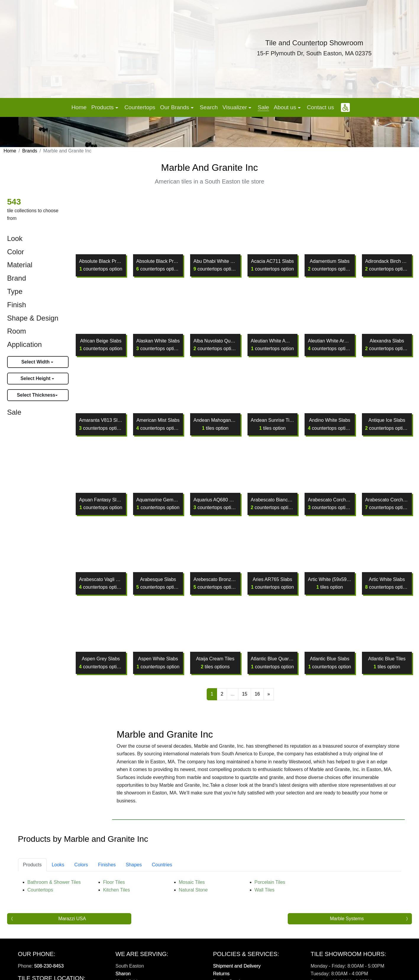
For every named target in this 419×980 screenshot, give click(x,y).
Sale (263, 107)
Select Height (36, 378)
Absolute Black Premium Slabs (158, 265)
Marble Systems (347, 930)
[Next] (269, 694)
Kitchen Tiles (117, 901)
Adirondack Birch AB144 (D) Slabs (387, 265)
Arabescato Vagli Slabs (101, 583)
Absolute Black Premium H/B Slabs (101, 265)
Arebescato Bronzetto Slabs (215, 583)
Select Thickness (36, 395)
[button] (345, 107)
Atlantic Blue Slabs (330, 663)
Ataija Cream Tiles (215, 663)
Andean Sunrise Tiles (272, 424)
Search (209, 107)
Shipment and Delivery (237, 977)
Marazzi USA (72, 930)
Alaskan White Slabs (158, 345)
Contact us (321, 107)
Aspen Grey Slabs (101, 663)
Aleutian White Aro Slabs (330, 345)
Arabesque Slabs (158, 583)
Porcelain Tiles (270, 894)
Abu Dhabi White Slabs (215, 265)
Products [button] (103, 107)
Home (79, 107)
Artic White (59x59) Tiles (330, 583)
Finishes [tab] (107, 876)
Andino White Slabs (330, 424)
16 (257, 694)
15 (245, 694)
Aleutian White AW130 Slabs (272, 345)
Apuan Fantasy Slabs (101, 504)
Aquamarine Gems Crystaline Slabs (158, 504)
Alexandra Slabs (387, 345)
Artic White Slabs (387, 583)
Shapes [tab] (134, 876)
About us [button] (286, 107)
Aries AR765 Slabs (272, 583)
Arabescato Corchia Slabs (387, 504)
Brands (30, 151)
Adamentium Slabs (330, 265)
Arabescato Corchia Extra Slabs (330, 504)
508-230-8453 (49, 977)
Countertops (140, 107)
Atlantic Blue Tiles (387, 663)
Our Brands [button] (175, 107)
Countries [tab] (162, 876)
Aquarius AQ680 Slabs (215, 504)
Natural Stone (193, 901)
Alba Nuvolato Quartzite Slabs (215, 345)
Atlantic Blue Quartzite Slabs (272, 663)
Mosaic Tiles (192, 894)
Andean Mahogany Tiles (215, 424)
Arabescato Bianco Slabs (272, 504)
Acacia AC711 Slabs (272, 265)
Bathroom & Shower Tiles (54, 894)
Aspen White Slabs (158, 663)
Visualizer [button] (235, 107)
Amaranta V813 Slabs (101, 424)
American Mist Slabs (158, 424)
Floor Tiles (114, 894)
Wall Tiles (265, 901)
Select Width (36, 362)
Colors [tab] (81, 876)
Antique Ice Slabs (387, 424)
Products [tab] (32, 876)
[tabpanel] (210, 898)
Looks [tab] (58, 876)
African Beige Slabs (101, 345)
